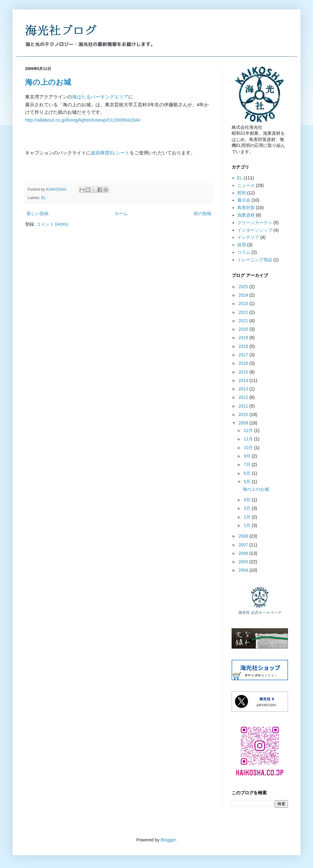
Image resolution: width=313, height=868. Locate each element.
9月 (248, 456)
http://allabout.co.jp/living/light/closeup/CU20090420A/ (83, 120)
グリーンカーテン (255, 223)
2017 (244, 355)
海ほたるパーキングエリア (100, 97)
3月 (248, 508)
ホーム (121, 213)
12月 (249, 430)
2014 (244, 380)
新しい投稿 (38, 213)
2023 (244, 304)
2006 (244, 553)
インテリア (248, 237)
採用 (242, 245)
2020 (244, 329)
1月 (248, 525)
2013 (244, 389)
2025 (244, 287)
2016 (244, 363)
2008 (244, 536)
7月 (248, 464)
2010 (244, 414)
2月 (248, 517)
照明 (242, 193)
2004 (244, 570)
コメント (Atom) (52, 224)
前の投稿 (203, 213)
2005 (244, 562)
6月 (248, 473)
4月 (248, 500)
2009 (244, 423)
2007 (244, 545)
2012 (244, 397)
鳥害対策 (246, 208)
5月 (248, 482)
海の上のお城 (48, 82)
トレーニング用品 (255, 260)
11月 (249, 439)
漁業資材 (246, 215)
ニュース (246, 185)
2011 (244, 406)
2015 (244, 372)
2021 (244, 321)
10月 (249, 448)
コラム (244, 252)
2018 (244, 346)
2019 (244, 338)
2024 (244, 295)
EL (44, 198)
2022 (244, 312)
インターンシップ (255, 230)
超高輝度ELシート (110, 153)
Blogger (168, 840)
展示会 (244, 200)
